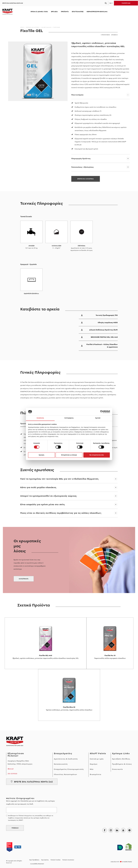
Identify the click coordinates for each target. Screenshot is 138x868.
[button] (69, 480)
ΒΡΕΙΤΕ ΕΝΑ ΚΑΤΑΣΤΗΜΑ (86, 179)
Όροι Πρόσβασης (34, 860)
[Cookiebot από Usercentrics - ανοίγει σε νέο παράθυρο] (102, 412)
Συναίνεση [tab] (40, 418)
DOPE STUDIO (128, 862)
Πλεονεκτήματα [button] (77, 95)
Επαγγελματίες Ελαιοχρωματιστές (69, 769)
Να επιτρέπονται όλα (97, 455)
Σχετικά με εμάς (97, 759)
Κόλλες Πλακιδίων (46, 27)
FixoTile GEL (57, 27)
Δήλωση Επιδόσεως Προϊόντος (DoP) (98, 330)
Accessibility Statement (37, 864)
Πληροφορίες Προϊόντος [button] (81, 159)
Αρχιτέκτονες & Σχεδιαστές (66, 759)
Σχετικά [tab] (98, 418)
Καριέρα (94, 764)
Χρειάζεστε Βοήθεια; (121, 759)
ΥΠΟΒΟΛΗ (15, 828)
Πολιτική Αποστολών (68, 860)
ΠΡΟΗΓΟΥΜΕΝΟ (105, 35)
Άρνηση (41, 455)
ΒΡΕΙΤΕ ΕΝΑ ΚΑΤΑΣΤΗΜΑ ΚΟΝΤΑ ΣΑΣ (13, 3)
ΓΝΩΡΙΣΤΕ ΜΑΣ (126, 3)
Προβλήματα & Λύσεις (122, 764)
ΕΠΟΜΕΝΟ (115, 35)
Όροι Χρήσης (45, 860)
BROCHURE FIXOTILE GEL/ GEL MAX (98, 337)
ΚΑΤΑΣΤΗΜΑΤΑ (24, 579)
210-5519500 (12, 774)
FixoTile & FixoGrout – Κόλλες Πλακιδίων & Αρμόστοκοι (98, 346)
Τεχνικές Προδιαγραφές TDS (98, 315)
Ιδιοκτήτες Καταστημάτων (65, 774)
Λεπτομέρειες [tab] (69, 418)
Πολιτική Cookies (56, 860)
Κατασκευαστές (61, 764)
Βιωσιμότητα (96, 774)
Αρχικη (22, 27)
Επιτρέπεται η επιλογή (69, 455)
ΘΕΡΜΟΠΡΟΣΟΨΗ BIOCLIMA (97, 12)
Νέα (92, 769)
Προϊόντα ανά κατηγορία (33, 27)
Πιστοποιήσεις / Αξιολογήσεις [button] (82, 167)
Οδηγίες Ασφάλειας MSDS (98, 322)
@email (11, 769)
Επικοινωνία (117, 769)
